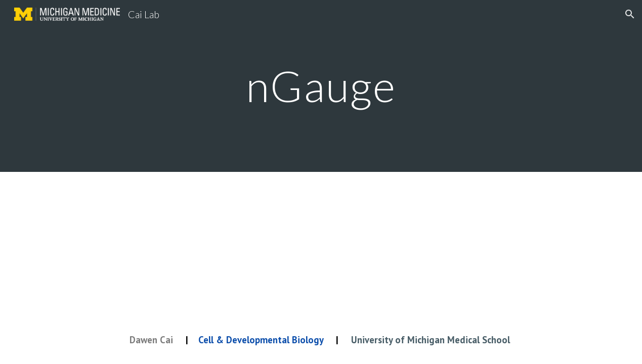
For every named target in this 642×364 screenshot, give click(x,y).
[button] (630, 14)
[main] (321, 86)
